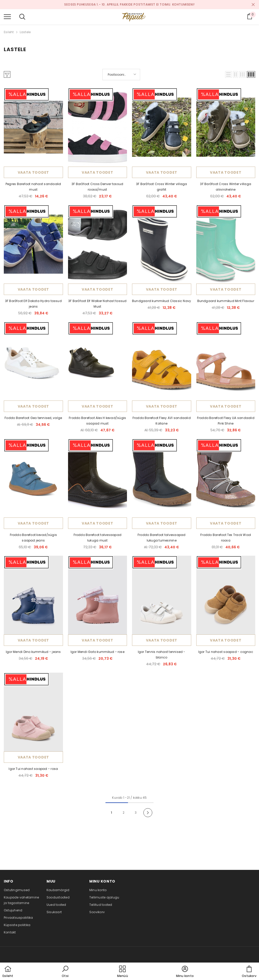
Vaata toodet (33, 172)
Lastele (25, 32)
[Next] (148, 813)
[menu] (7, 16)
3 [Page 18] (136, 813)
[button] (228, 74)
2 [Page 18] (124, 813)
